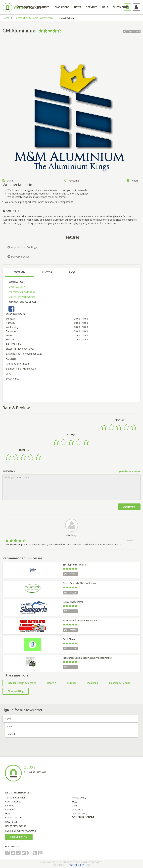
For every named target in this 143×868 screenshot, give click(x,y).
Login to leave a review (128, 471)
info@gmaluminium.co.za (22, 292)
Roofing (51, 683)
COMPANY (19, 272)
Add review (129, 507)
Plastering (93, 683)
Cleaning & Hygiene (120, 683)
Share (8, 181)
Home (6, 18)
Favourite (71, 181)
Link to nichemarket (16, 826)
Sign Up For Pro (19, 837)
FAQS (72, 272)
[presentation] (30, 744)
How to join (11, 822)
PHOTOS (47, 272)
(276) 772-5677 (17, 287)
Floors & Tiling (16, 691)
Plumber (71, 683)
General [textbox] (11, 734)
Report (132, 181)
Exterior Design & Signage (22, 683)
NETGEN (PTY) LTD (80, 865)
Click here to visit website (22, 297)
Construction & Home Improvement (34, 18)
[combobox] (71, 734)
